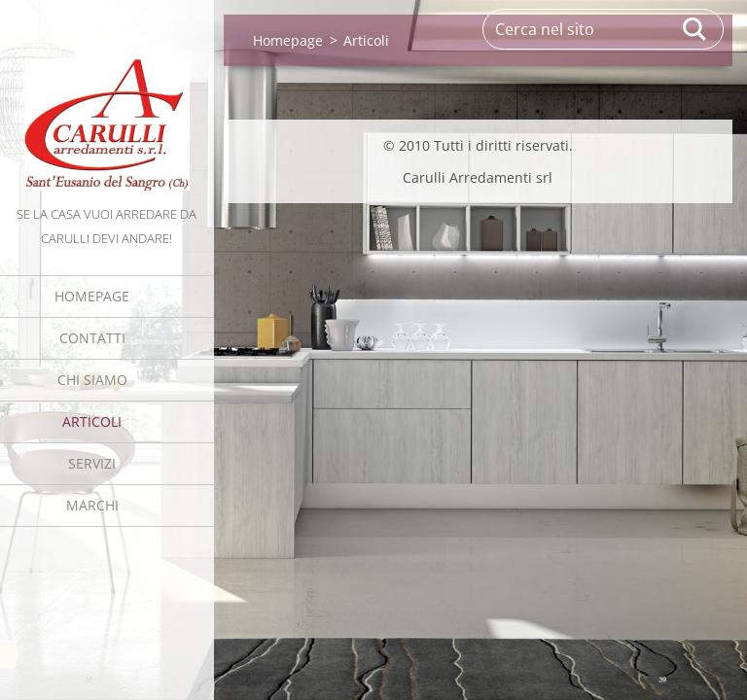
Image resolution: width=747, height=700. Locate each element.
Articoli (92, 421)
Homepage (92, 296)
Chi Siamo (92, 380)
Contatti (92, 338)
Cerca (695, 29)
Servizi (92, 463)
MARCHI (92, 505)
